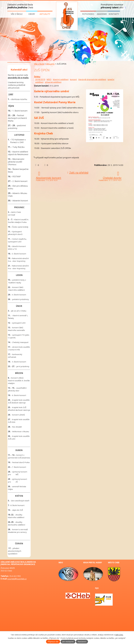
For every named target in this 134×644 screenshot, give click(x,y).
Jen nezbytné (68, 642)
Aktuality (45, 14)
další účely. (119, 635)
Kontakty (114, 14)
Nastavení (82, 642)
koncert (73, 79)
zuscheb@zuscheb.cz (17, 579)
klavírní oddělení (61, 79)
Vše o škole (17, 14)
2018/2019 (40, 79)
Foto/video (88, 14)
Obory (32, 14)
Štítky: (37, 77)
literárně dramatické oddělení (92, 79)
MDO (49, 79)
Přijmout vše (53, 642)
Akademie (102, 14)
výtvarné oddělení (53, 82)
